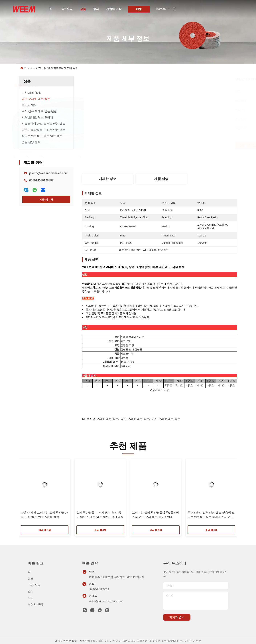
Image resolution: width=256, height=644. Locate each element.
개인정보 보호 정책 (66, 641)
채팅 (139, 9)
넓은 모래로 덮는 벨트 (135, 419)
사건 (31, 598)
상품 (83, 9)
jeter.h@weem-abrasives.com (48, 173)
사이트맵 (85, 641)
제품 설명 (161, 179)
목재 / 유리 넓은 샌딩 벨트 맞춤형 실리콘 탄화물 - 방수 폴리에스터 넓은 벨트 (211, 515)
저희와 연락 (114, 9)
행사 (96, 9)
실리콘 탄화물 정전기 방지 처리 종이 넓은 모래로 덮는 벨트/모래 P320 (100, 515)
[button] (26, 493)
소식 (31, 591)
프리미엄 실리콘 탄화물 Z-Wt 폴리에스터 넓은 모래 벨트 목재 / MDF (156, 515)
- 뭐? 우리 (66, 9)
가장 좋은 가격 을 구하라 (183, 145)
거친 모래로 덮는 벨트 (166, 419)
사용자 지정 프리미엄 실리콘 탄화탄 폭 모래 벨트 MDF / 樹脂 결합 (44, 515)
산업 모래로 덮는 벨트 (104, 419)
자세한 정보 (108, 179)
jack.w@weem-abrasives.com (106, 601)
